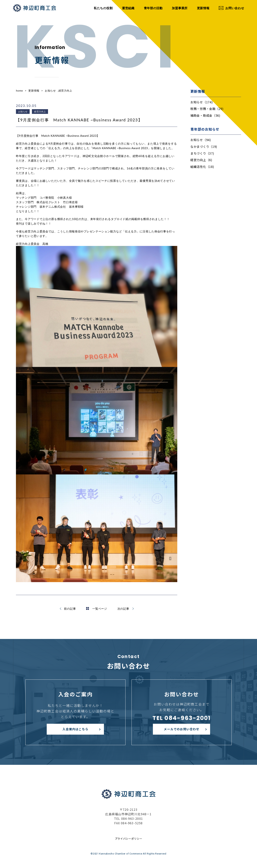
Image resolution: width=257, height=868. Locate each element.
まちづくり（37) (202, 153)
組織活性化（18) (202, 167)
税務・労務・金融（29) (207, 109)
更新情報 (203, 8)
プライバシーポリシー (129, 839)
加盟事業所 (180, 8)
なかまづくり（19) (204, 147)
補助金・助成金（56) (205, 115)
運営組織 (128, 8)
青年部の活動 (153, 8)
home (19, 91)
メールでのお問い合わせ (181, 729)
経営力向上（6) (201, 160)
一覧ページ (97, 609)
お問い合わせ (231, 8)
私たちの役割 (103, 8)
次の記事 (123, 609)
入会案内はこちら (75, 729)
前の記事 (70, 609)
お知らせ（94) (201, 140)
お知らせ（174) (202, 102)
